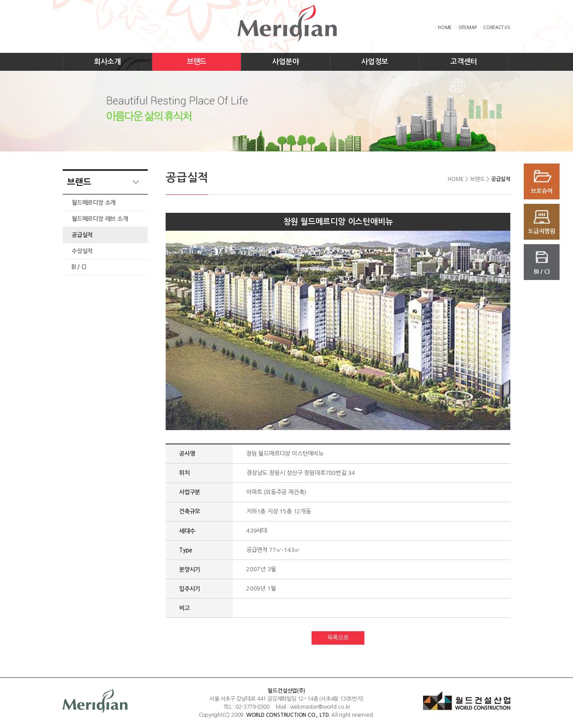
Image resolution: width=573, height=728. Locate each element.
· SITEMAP (466, 28)
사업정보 (374, 62)
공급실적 (82, 235)
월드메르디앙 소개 (94, 203)
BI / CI (79, 267)
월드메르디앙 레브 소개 (100, 219)
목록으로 (338, 638)
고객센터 (464, 62)
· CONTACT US (495, 28)
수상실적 (82, 251)
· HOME (443, 28)
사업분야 (285, 62)
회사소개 (107, 62)
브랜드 (197, 62)
